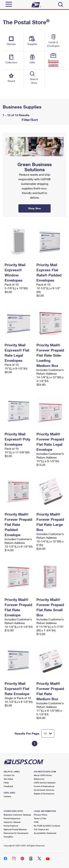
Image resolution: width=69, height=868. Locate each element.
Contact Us (9, 775)
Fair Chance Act (41, 829)
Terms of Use (40, 818)
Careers (7, 796)
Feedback (8, 786)
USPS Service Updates (45, 783)
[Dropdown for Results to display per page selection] (48, 733)
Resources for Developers (16, 833)
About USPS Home (43, 775)
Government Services (44, 790)
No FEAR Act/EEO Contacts (47, 826)
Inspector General (12, 822)
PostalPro (8, 837)
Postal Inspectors (12, 818)
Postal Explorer (11, 826)
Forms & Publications (44, 786)
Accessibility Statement (45, 833)
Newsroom (39, 779)
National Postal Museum (15, 829)
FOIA (36, 822)
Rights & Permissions (44, 794)
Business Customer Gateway (17, 815)
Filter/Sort (29, 120)
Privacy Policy (41, 815)
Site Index (8, 779)
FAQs (6, 783)
